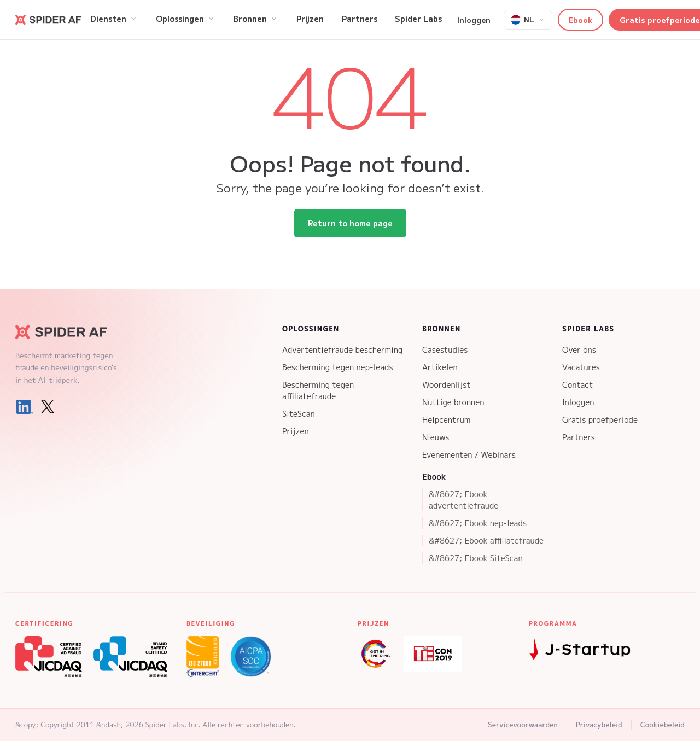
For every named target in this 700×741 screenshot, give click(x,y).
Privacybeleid (599, 725)
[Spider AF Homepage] (70, 332)
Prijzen (296, 431)
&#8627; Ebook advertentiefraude (463, 500)
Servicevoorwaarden (523, 725)
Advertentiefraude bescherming (342, 350)
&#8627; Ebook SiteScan (476, 558)
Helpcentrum (446, 420)
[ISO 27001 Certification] (203, 657)
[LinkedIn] (25, 407)
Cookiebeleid (663, 725)
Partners (579, 437)
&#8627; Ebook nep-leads (478, 523)
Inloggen (474, 20)
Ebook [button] (581, 20)
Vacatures (581, 367)
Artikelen (440, 367)
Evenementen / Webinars (469, 455)
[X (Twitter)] (48, 407)
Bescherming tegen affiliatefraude (318, 390)
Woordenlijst (447, 385)
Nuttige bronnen (453, 402)
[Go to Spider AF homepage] (48, 20)
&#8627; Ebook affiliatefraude (486, 541)
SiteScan (299, 414)
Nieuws (436, 437)
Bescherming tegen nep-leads (338, 367)
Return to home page (350, 223)
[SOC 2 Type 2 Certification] (251, 657)
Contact (577, 385)
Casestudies (445, 350)
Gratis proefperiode (600, 420)
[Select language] (528, 20)
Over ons (579, 350)
